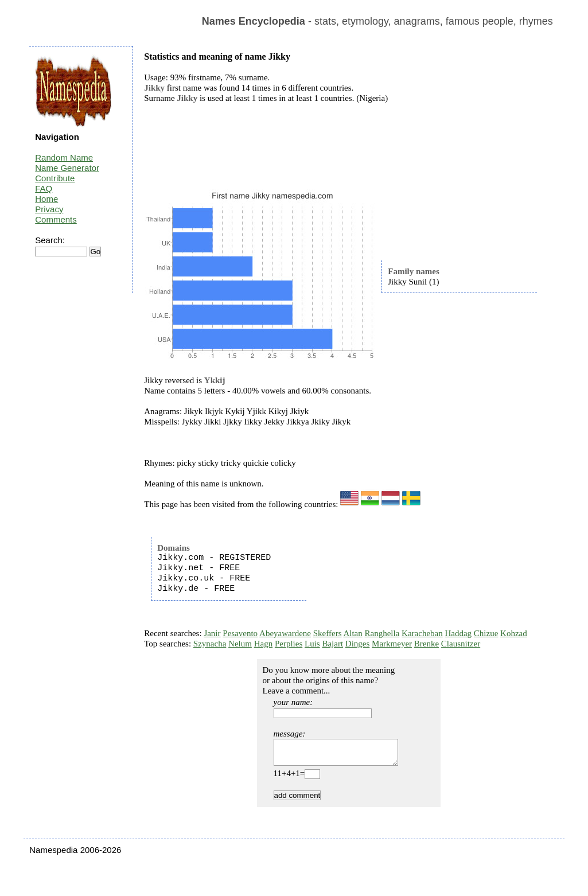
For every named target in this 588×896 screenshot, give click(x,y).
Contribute (55, 178)
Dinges (358, 644)
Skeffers (328, 633)
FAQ (44, 188)
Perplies (289, 644)
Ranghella (382, 633)
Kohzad (514, 633)
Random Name (64, 157)
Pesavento (240, 633)
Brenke (427, 644)
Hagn (264, 644)
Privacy (49, 209)
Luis (312, 644)
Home (46, 199)
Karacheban (422, 633)
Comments (56, 219)
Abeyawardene (285, 633)
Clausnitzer (461, 644)
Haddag (458, 633)
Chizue (486, 633)
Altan (353, 633)
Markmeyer (392, 644)
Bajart (332, 644)
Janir (212, 633)
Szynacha (210, 644)
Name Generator (67, 168)
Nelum (240, 644)
